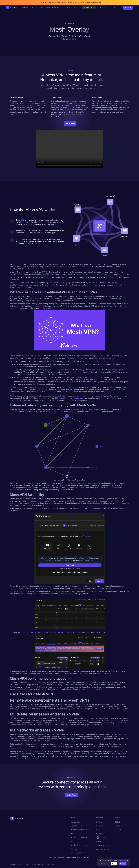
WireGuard (69, 105)
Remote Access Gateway (80, 830)
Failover (74, 849)
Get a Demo (128, 8)
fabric (24, 400)
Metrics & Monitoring (79, 845)
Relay (73, 834)
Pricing (99, 822)
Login (110, 8)
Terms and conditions (37, 864)
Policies (26, 864)
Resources (100, 826)
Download (117, 8)
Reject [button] (114, 864)
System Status (102, 845)
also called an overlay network (71, 398)
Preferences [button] (105, 864)
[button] (25, 8)
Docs (98, 830)
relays (50, 308)
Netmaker (24, 222)
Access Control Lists (100, 591)
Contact (103, 8)
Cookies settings (51, 864)
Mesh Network (76, 826)
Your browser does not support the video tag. (70, 149)
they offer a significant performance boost (83, 377)
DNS (72, 841)
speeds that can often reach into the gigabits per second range (56, 687)
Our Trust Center (103, 849)
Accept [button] (122, 864)
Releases (100, 842)
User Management (78, 853)
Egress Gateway (77, 822)
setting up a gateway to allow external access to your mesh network (45, 632)
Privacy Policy (122, 861)
